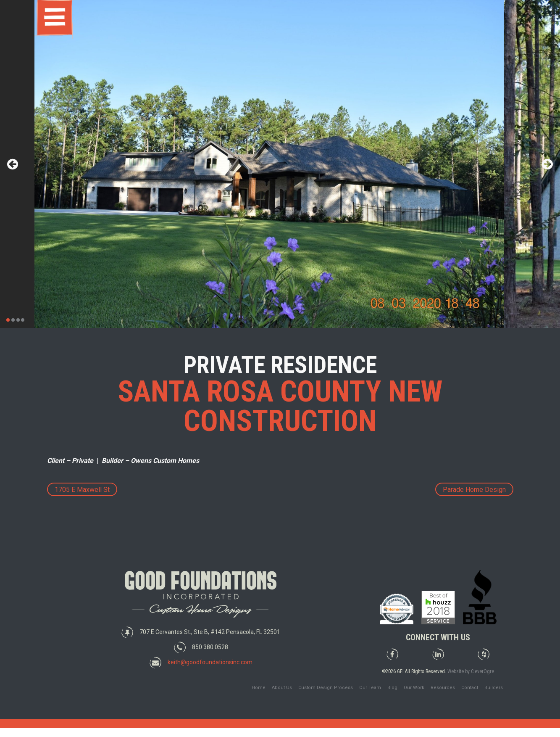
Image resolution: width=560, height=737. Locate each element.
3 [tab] (18, 320)
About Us (282, 688)
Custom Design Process (326, 688)
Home (259, 688)
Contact (470, 688)
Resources (443, 688)
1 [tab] (8, 320)
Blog (392, 688)
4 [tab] (23, 320)
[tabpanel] (280, 164)
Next (547, 164)
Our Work (414, 688)
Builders (494, 688)
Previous (13, 164)
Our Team (370, 688)
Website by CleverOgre (471, 671)
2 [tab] (13, 320)
